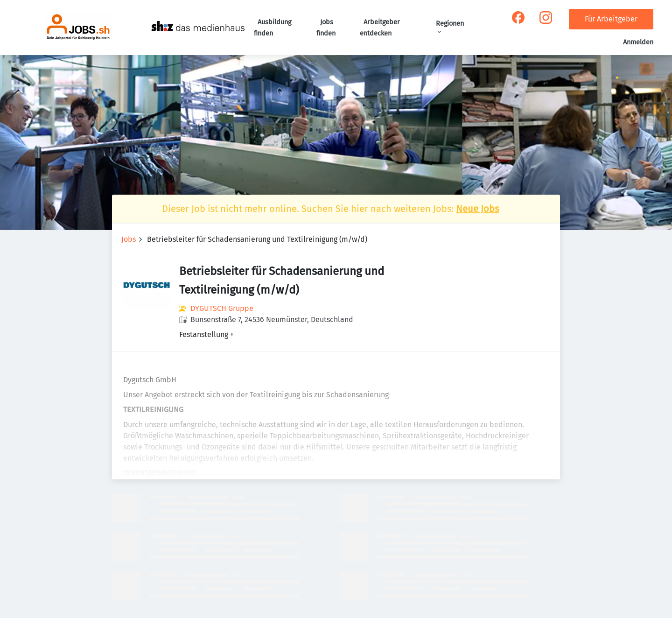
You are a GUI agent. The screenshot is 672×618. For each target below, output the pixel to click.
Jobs (129, 239)
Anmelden (638, 42)
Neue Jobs (477, 209)
